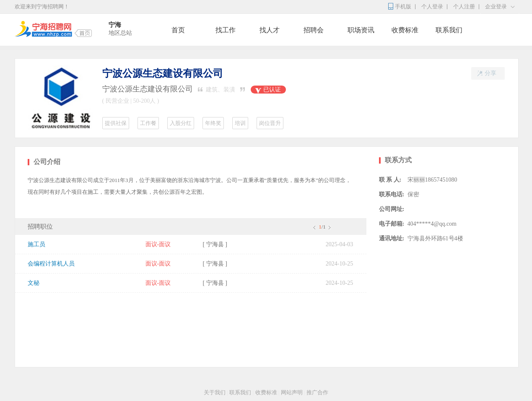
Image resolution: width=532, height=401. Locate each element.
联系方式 (398, 160)
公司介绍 (47, 162)
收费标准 (405, 30)
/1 (322, 227)
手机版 (403, 7)
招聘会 (314, 30)
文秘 (34, 283)
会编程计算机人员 (51, 264)
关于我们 (215, 392)
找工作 (226, 30)
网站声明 (292, 392)
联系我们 (449, 30)
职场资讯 (361, 30)
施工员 (36, 244)
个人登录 (432, 7)
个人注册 (464, 7)
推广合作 (317, 392)
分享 (484, 73)
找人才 (270, 30)
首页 (178, 30)
